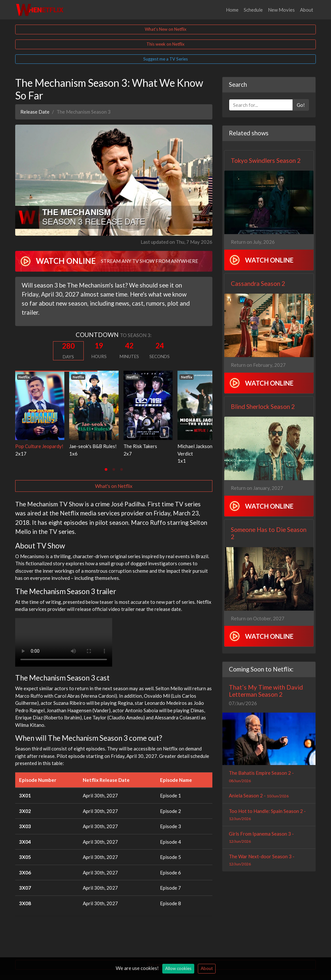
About (307, 10)
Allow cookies (178, 968)
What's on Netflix (114, 486)
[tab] (106, 469)
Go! (301, 105)
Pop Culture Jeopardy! (39, 446)
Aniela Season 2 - (259, 795)
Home (232, 10)
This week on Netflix (165, 44)
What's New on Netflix (166, 29)
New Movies (281, 10)
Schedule (253, 10)
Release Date (35, 112)
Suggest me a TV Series (165, 59)
